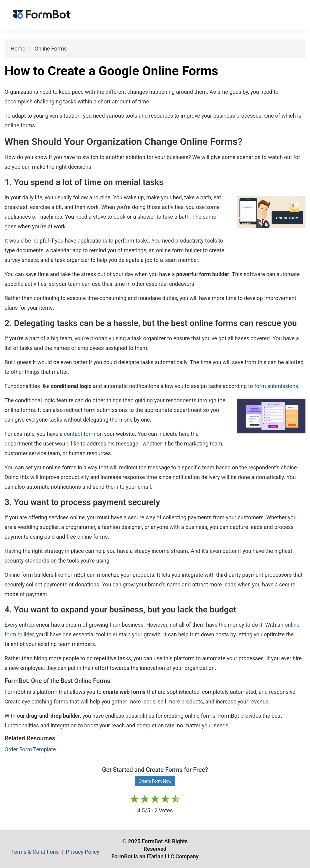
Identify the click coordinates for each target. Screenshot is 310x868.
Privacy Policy (82, 852)
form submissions (276, 386)
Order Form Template (30, 749)
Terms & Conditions (36, 852)
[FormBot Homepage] (42, 15)
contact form (80, 434)
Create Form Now (155, 781)
